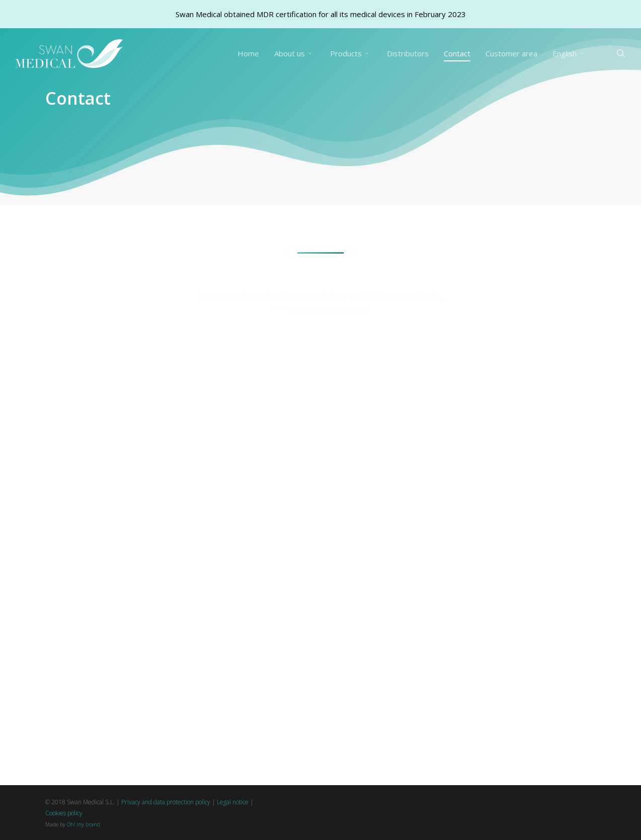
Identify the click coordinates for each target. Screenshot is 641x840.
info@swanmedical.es (405, 273)
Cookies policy (64, 813)
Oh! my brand (84, 824)
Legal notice (233, 802)
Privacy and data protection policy (166, 802)
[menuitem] (570, 54)
